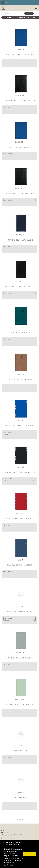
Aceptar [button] (30, 854)
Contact (6, 2)
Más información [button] (8, 865)
